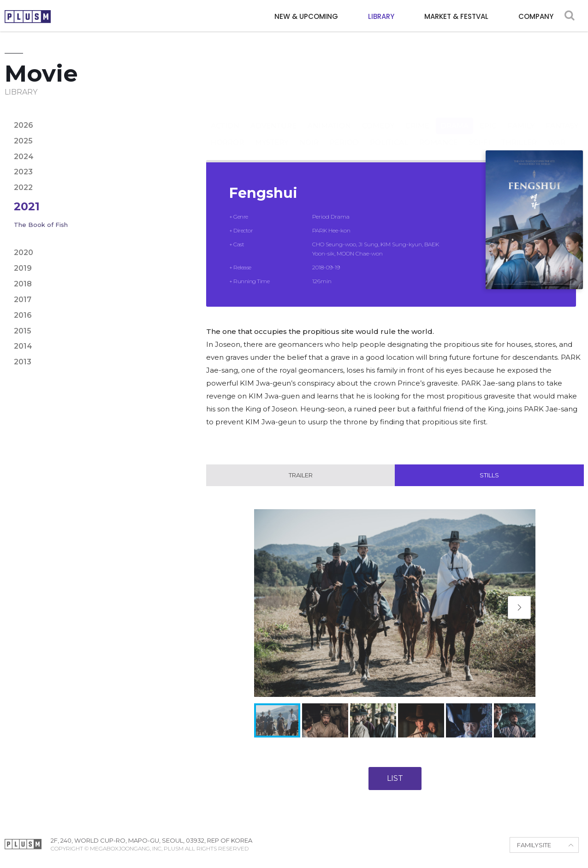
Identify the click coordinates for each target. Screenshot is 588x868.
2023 (23, 172)
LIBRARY (381, 16)
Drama (454, 116)
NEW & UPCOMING (306, 16)
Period (344, 133)
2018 (23, 284)
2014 (23, 346)
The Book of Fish (41, 225)
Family (521, 116)
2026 (24, 125)
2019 (23, 268)
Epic (488, 116)
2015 (23, 331)
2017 (23, 300)
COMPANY (536, 16)
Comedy (378, 116)
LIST (395, 779)
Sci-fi (480, 133)
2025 (23, 141)
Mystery (272, 133)
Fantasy (562, 116)
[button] (519, 608)
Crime (417, 116)
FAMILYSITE (534, 845)
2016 (23, 315)
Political (389, 133)
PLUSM (28, 17)
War (557, 133)
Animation (329, 116)
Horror (227, 133)
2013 (23, 362)
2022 (23, 187)
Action (225, 116)
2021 (27, 206)
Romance (439, 133)
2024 (24, 157)
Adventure (273, 116)
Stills (489, 476)
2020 (24, 253)
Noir (309, 133)
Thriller (519, 133)
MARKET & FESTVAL (456, 16)
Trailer (301, 476)
